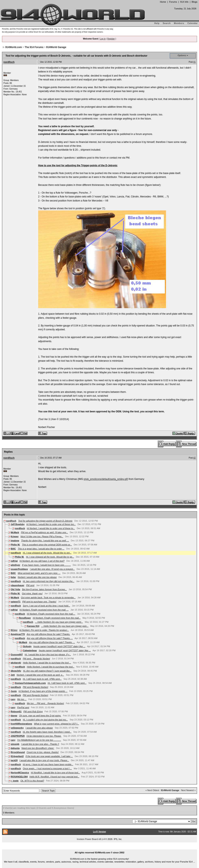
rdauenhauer (18, 585)
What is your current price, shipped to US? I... (56, 724)
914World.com (14, 47)
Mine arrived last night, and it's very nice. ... (39, 573)
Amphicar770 (18, 634)
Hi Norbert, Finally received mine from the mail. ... (44, 610)
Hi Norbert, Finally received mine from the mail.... (51, 614)
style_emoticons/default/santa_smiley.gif (106, 479)
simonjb (15, 744)
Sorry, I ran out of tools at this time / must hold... (46, 606)
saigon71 (16, 602)
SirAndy (27, 646)
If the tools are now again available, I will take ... (49, 756)
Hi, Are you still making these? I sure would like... (47, 671)
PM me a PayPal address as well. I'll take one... (44, 532)
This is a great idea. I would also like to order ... (41, 549)
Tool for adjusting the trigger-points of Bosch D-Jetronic (45, 521)
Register (111, 39)
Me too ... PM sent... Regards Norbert (45, 703)
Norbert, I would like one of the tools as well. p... (40, 675)
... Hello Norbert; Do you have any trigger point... (59, 622)
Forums (173, 2)
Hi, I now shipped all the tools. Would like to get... (47, 553)
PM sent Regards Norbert (35, 687)
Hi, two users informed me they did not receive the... (49, 581)
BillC (13, 549)
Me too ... (22, 699)
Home (163, 2)
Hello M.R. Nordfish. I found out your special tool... (54, 777)
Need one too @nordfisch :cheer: (38, 748)
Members (179, 23)
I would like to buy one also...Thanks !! (40, 744)
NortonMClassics (20, 773)
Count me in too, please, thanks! (43, 752)
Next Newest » (188, 790)
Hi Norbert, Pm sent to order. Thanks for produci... (44, 630)
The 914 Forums (34, 47)
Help (157, 23)
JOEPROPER (18, 736)
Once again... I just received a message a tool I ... (47, 768)
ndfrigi (14, 561)
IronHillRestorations (21, 724)
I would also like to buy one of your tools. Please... (44, 760)
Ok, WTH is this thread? (32, 781)
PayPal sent (23, 707)
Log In (103, 39)
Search (167, 23)
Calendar (193, 23)
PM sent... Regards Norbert (36, 659)
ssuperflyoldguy (19, 569)
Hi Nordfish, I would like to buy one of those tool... (55, 773)
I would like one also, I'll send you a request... (52, 569)
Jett (13, 675)
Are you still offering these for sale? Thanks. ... (50, 638)
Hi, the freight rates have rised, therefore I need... (47, 732)
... (99, 848)
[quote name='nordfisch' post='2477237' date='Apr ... (59, 646)
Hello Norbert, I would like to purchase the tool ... (47, 663)
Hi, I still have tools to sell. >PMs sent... (42, 679)
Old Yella (15, 589)
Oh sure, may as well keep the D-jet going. (40, 716)
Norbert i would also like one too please (37, 577)
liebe (13, 577)
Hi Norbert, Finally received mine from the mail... (57, 618)
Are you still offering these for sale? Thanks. (48, 634)
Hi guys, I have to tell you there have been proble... (48, 764)
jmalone (15, 541)
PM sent (30, 585)
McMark (15, 532)
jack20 (14, 760)
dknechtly (16, 671)
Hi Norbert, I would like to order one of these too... (51, 524)
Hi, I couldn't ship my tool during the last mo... (45, 720)
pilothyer (15, 565)
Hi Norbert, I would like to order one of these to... (51, 528)
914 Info (184, 2)
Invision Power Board (87, 839)
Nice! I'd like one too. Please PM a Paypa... (42, 536)
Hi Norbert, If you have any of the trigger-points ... (43, 691)
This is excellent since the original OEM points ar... (47, 545)
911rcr (14, 630)
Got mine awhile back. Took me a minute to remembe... (48, 598)
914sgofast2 (17, 756)
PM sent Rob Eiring (33, 711)
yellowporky (17, 728)
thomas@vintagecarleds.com (30, 683)
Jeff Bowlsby (18, 524)
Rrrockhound (18, 752)
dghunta (15, 748)
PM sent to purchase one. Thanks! (39, 602)
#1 (194, 62)
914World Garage (56, 47)
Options (182, 55)
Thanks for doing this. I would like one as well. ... (45, 541)
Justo (14, 691)
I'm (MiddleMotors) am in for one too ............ (39, 740)
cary (13, 699)
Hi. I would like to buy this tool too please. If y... (48, 655)
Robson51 (16, 711)
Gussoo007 (17, 655)
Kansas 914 (33, 626)
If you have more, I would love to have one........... (47, 565)
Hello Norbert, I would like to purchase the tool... (51, 667)
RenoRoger (25, 618)
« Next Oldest (152, 790)
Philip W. (15, 545)
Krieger (15, 536)
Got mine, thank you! (32, 593)
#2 (194, 458)
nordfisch (9, 62)
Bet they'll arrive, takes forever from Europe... (44, 589)
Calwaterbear (30, 650)
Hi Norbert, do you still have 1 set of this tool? (42, 561)
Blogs (195, 2)
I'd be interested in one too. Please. (44, 736)
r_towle (15, 781)
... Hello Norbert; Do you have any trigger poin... (65, 626)
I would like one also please (39, 728)
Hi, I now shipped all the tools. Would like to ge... (50, 557)
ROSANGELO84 (19, 777)
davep (14, 716)
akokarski (16, 663)
